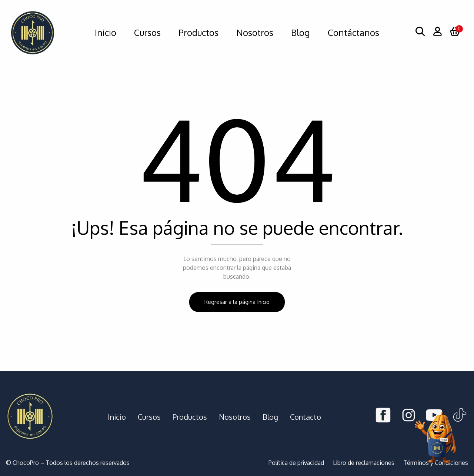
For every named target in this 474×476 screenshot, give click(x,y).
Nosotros (235, 417)
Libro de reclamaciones (364, 463)
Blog (270, 417)
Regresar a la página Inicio (237, 302)
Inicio (117, 417)
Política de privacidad (296, 463)
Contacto (306, 417)
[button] (455, 33)
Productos (190, 417)
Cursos (149, 417)
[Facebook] (383, 416)
